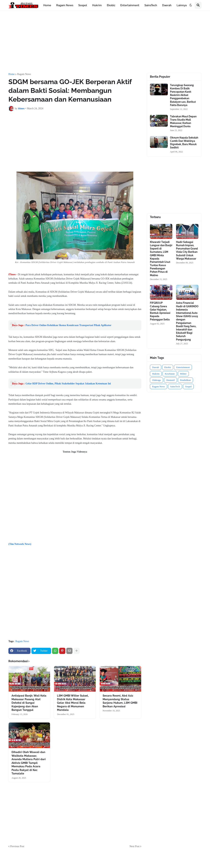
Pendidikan (185, 380)
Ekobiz (168, 367)
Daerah (156, 367)
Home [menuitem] (47, 5)
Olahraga (156, 380)
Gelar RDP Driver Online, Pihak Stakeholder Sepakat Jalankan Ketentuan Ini (68, 384)
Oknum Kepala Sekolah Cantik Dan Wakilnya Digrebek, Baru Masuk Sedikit (184, 143)
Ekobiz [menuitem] (111, 5)
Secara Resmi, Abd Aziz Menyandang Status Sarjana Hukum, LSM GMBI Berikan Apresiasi (120, 701)
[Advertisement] (105, 42)
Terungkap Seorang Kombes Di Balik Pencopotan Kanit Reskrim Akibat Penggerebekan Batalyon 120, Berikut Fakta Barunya (183, 95)
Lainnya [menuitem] (182, 5)
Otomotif (171, 380)
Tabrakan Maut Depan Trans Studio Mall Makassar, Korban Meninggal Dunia (183, 121)
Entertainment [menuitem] (130, 5)
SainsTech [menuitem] (151, 5)
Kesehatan (170, 374)
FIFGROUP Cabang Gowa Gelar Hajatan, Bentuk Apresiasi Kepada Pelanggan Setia (160, 311)
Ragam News (24, 74)
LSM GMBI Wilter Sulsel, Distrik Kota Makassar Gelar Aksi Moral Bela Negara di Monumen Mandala (73, 703)
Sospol (188, 386)
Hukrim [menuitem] (97, 5)
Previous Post (17, 846)
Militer (183, 374)
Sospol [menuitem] (83, 5)
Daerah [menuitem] (167, 5)
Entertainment (183, 367)
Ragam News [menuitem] (65, 5)
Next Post (134, 846)
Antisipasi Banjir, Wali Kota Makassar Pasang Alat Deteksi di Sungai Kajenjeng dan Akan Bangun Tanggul (29, 703)
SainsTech (175, 386)
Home (12, 74)
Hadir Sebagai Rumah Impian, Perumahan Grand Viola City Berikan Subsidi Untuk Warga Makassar (187, 250)
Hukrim (156, 374)
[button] (191, 5)
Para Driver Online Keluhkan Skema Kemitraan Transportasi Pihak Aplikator (69, 325)
